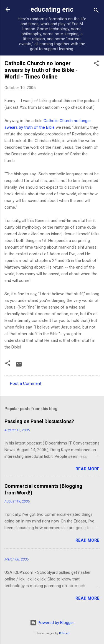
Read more (87, 469)
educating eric (52, 9)
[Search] (96, 11)
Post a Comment (26, 383)
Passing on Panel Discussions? (39, 421)
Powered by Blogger (52, 623)
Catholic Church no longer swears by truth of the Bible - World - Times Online (41, 70)
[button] (96, 64)
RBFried (64, 633)
